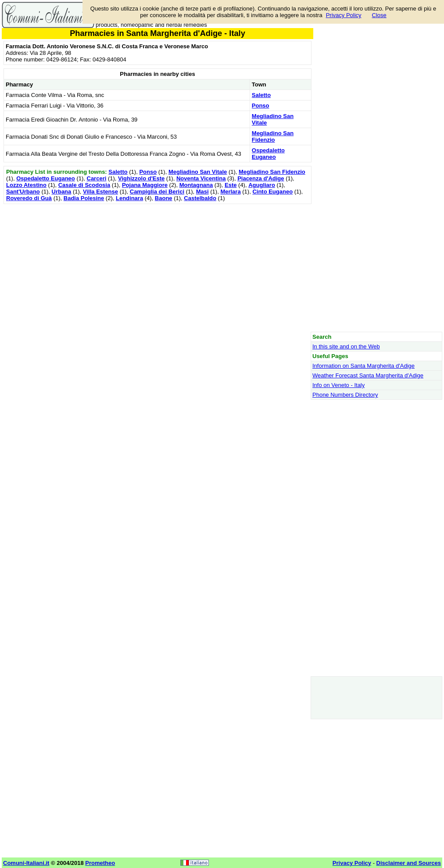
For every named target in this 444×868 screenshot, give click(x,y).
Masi (202, 192)
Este (231, 185)
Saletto (261, 95)
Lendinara (129, 198)
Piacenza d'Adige (261, 178)
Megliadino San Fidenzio (273, 136)
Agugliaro (262, 185)
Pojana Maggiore (145, 185)
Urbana (62, 192)
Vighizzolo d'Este (141, 178)
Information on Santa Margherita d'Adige (363, 366)
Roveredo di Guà (29, 198)
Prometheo (100, 863)
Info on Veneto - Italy (338, 385)
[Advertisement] (158, 268)
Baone (164, 198)
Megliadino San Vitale (198, 172)
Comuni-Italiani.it (26, 863)
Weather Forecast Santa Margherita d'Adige (368, 375)
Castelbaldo (200, 198)
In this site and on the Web (346, 346)
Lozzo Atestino (26, 185)
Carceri (97, 178)
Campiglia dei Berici (157, 192)
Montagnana (196, 185)
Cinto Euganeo (272, 192)
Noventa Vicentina (201, 178)
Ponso (261, 106)
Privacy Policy (344, 15)
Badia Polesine (84, 198)
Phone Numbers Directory (345, 395)
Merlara (230, 192)
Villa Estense (100, 192)
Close (379, 15)
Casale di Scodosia (84, 185)
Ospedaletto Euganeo (268, 154)
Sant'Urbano (23, 192)
